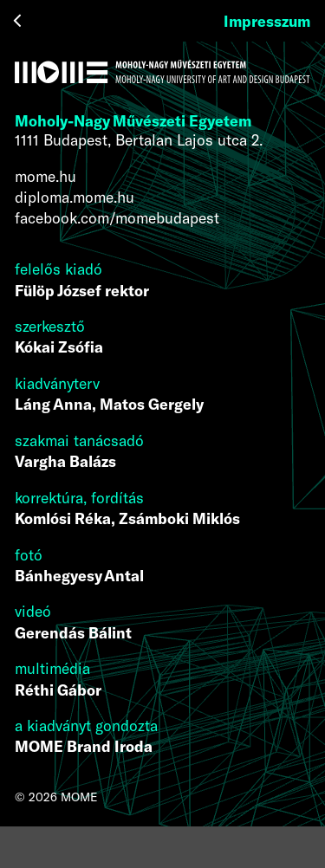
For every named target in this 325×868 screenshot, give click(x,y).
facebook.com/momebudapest (117, 217)
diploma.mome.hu (75, 197)
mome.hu (45, 176)
